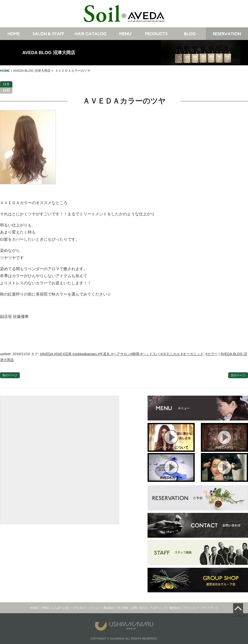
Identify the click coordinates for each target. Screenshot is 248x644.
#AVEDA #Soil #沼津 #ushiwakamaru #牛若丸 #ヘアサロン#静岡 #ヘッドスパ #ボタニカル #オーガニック (122, 354)
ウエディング (158, 608)
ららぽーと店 (60, 608)
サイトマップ (210, 608)
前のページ (10, 375)
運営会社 (175, 608)
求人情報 (123, 608)
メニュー (95, 608)
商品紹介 (109, 608)
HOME (34, 608)
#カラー (212, 354)
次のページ (238, 375)
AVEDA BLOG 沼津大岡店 (49, 53)
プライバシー (191, 608)
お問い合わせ (139, 608)
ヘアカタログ (79, 608)
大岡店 (45, 608)
